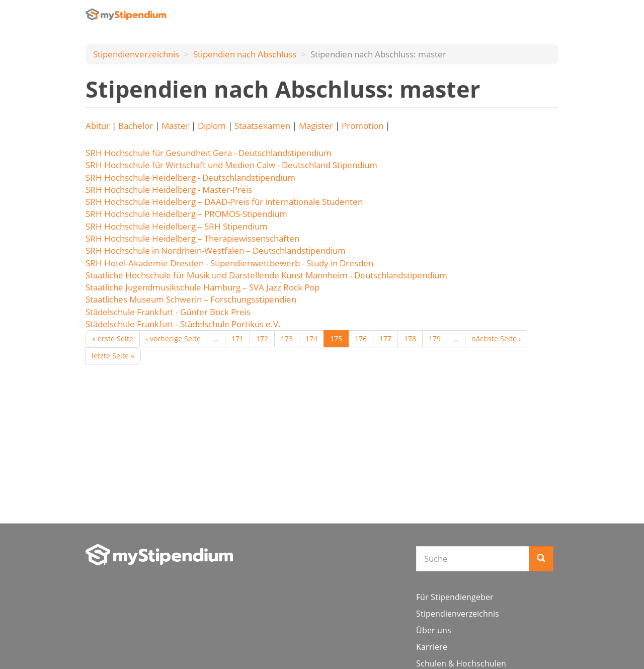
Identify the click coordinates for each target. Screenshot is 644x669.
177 (385, 339)
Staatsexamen (262, 126)
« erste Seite (113, 339)
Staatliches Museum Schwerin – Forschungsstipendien (191, 299)
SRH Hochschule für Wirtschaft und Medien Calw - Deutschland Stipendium (231, 165)
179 (435, 339)
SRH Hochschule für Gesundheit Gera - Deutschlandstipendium (209, 153)
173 (287, 339)
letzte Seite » (113, 356)
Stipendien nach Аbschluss (245, 54)
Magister (316, 126)
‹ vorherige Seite (173, 339)
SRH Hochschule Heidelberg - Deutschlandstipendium (190, 177)
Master (175, 126)
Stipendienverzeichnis (136, 54)
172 (262, 339)
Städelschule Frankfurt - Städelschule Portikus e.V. (183, 324)
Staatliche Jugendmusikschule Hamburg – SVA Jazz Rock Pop (203, 287)
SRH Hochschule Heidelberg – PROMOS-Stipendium (186, 214)
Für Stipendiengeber (455, 597)
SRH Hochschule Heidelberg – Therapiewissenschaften (192, 238)
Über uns (434, 630)
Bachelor (136, 126)
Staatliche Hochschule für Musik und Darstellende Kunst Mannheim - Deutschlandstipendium (266, 275)
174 (311, 339)
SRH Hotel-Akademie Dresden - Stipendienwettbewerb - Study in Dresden (229, 263)
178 (410, 339)
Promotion (363, 126)
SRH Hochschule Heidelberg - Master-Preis (169, 190)
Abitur (98, 126)
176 (361, 339)
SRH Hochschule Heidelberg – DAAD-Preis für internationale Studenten (224, 202)
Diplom (212, 126)
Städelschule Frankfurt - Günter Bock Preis (168, 312)
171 (237, 339)
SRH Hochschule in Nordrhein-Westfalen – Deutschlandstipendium (216, 250)
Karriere (432, 647)
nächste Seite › (496, 339)
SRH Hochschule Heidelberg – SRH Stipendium (177, 226)
